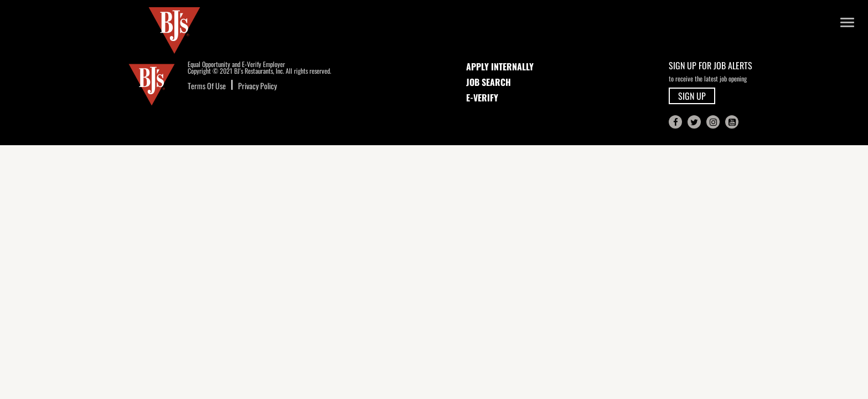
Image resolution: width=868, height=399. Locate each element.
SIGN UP (692, 96)
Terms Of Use (207, 86)
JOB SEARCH (489, 82)
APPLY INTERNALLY (500, 66)
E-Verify (482, 98)
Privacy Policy (257, 86)
